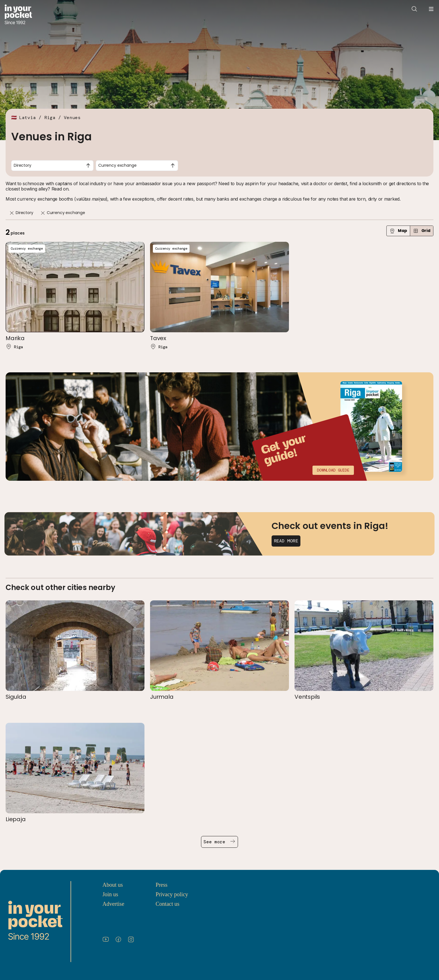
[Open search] (414, 9)
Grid (422, 231)
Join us (110, 894)
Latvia (27, 118)
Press (162, 885)
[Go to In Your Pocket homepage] (18, 15)
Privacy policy (172, 894)
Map (398, 231)
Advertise (113, 904)
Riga (50, 118)
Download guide (333, 470)
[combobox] (52, 166)
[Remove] (12, 213)
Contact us (168, 904)
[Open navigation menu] (431, 9)
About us (113, 885)
